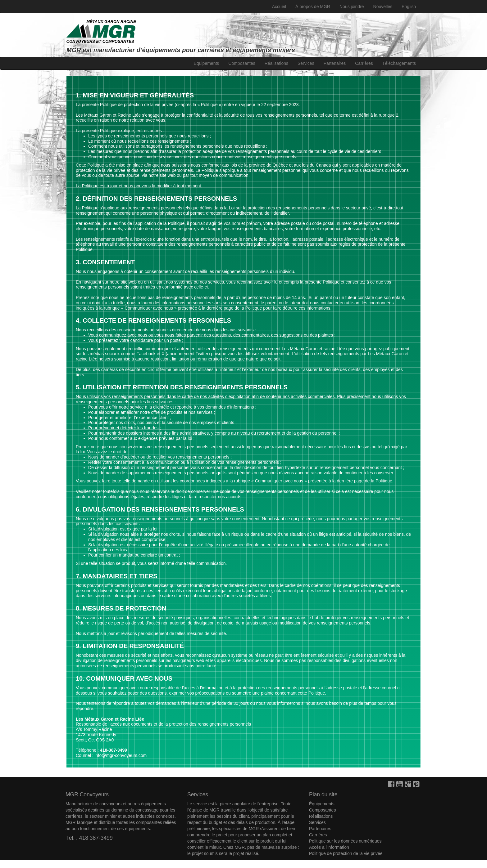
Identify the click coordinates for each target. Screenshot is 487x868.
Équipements (207, 63)
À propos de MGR (313, 7)
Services (306, 63)
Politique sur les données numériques (345, 841)
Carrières (364, 63)
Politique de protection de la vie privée (346, 853)
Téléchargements (399, 63)
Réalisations (276, 63)
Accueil (279, 7)
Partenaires (335, 63)
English (409, 7)
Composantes (242, 63)
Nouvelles (383, 7)
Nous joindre (352, 7)
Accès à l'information (329, 847)
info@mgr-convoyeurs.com (121, 755)
